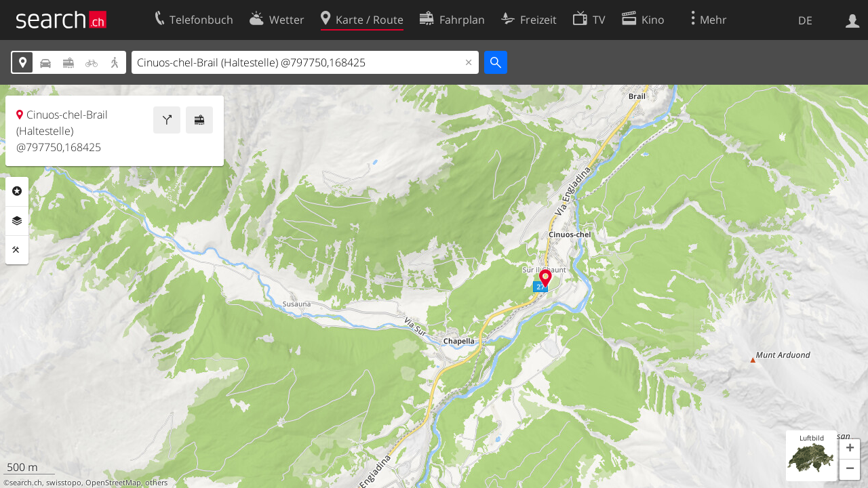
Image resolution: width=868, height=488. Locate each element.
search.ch (26, 483)
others (156, 483)
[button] (850, 449)
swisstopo (64, 483)
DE (805, 20)
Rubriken (17, 191)
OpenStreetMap (113, 483)
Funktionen (17, 250)
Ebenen (17, 221)
